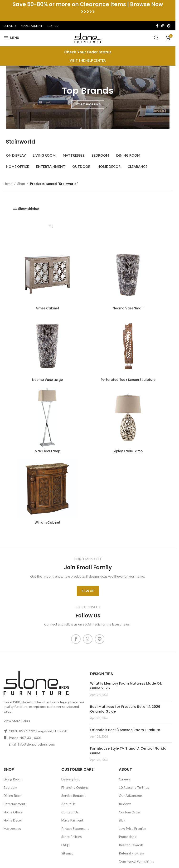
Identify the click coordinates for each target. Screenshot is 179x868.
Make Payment (72, 820)
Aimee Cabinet (47, 308)
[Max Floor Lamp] (47, 418)
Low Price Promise (133, 828)
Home (8, 184)
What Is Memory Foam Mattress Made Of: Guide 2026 (126, 686)
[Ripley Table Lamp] (128, 418)
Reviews (125, 804)
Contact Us (70, 812)
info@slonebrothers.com (36, 744)
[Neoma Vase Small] (128, 275)
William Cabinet (48, 523)
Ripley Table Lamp (128, 451)
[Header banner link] (88, 11)
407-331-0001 (31, 738)
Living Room (12, 779)
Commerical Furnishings (136, 861)
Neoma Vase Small (128, 308)
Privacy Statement (75, 828)
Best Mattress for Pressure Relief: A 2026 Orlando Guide (125, 709)
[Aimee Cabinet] (47, 275)
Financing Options (75, 787)
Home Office (13, 812)
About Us (68, 804)
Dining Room (13, 796)
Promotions (128, 837)
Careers (125, 779)
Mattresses (12, 828)
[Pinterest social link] (169, 26)
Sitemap (67, 853)
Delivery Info (71, 779)
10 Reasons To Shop (134, 787)
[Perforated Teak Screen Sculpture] (128, 346)
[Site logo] (88, 37)
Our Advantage (130, 796)
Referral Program (131, 853)
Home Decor (13, 820)
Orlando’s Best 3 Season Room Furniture (125, 730)
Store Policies (72, 837)
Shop (21, 184)
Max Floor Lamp (48, 451)
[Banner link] (88, 97)
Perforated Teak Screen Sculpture (128, 380)
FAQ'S (66, 845)
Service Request (74, 796)
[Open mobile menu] (11, 38)
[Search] (156, 38)
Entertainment (15, 804)
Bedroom (10, 787)
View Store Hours (17, 721)
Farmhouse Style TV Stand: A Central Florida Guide (128, 751)
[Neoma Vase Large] (47, 346)
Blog (122, 820)
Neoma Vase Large (47, 380)
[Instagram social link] (163, 26)
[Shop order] (51, 226)
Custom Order (130, 812)
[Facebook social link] (157, 26)
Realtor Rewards (131, 845)
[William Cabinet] (47, 489)
